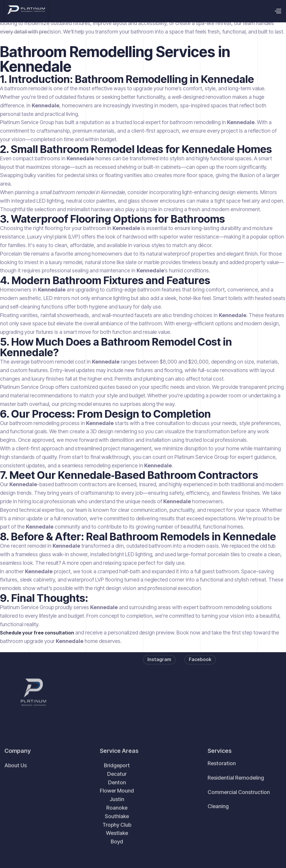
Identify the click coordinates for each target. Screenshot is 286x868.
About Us (16, 774)
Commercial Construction (239, 801)
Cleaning (218, 815)
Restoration (222, 772)
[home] (26, 11)
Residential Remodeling (236, 787)
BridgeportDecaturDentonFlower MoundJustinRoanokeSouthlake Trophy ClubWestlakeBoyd (117, 812)
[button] (278, 11)
